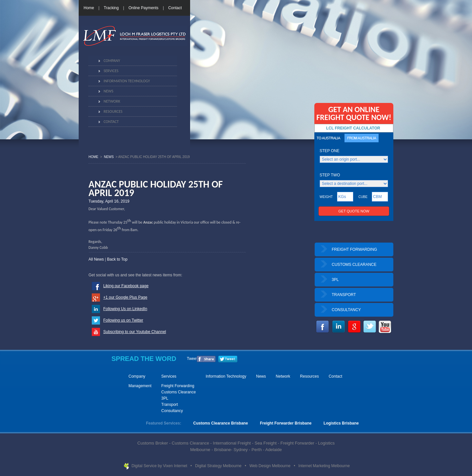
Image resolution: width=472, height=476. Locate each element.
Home (89, 8)
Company (112, 61)
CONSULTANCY (346, 310)
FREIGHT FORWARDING (354, 249)
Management (140, 386)
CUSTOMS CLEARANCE (354, 265)
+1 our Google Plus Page (125, 297)
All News (96, 259)
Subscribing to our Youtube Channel (135, 332)
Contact (175, 8)
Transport (170, 405)
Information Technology (127, 81)
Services (111, 71)
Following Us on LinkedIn (125, 309)
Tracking (111, 8)
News (108, 91)
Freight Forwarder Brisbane (286, 423)
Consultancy (172, 411)
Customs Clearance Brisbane (221, 423)
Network (112, 101)
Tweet (192, 359)
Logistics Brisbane (341, 423)
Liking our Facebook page (126, 286)
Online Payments (143, 8)
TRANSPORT (344, 295)
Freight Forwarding (178, 386)
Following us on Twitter (123, 320)
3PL (335, 280)
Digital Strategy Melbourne (219, 466)
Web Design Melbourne (271, 466)
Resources (113, 111)
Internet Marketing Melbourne (324, 466)
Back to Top (117, 259)
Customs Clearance (178, 392)
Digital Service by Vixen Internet (160, 466)
